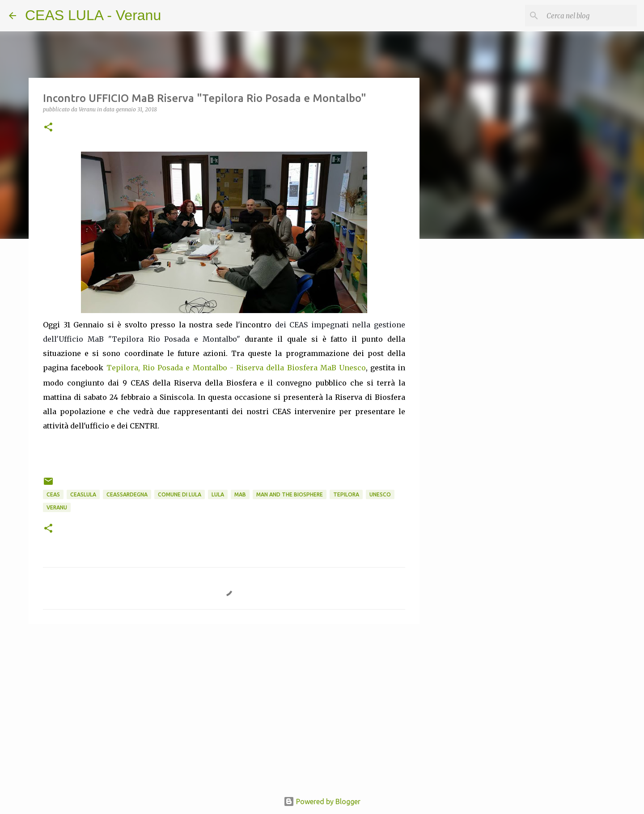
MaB (240, 494)
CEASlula (83, 494)
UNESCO (380, 494)
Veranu (57, 507)
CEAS (53, 494)
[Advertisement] (465, 386)
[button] (48, 128)
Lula (218, 494)
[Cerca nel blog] (590, 16)
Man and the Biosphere (290, 494)
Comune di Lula (180, 494)
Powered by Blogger (322, 801)
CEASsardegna (127, 494)
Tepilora (346, 494)
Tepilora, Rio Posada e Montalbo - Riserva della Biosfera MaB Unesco (236, 368)
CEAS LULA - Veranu (93, 15)
